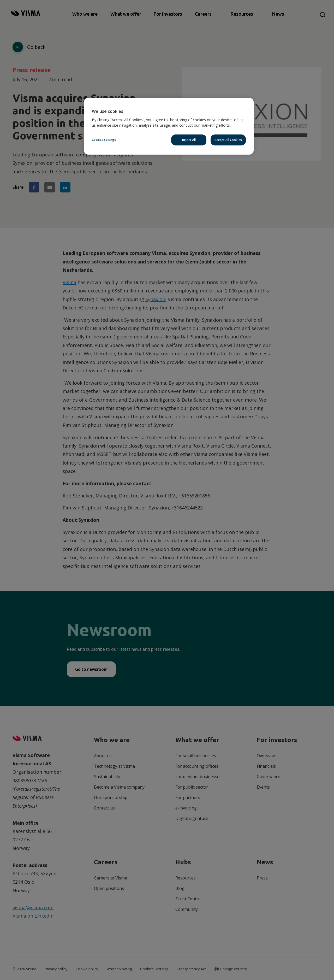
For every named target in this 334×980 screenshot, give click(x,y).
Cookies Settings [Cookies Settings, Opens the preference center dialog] (104, 140)
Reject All (189, 140)
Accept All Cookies (228, 140)
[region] (169, 126)
